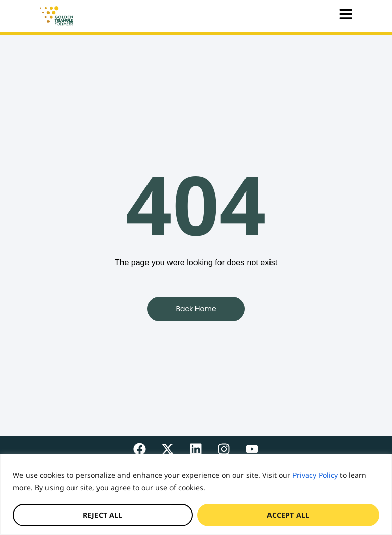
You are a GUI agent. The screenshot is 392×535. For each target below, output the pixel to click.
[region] (196, 494)
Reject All (103, 515)
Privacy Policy (315, 475)
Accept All (288, 515)
